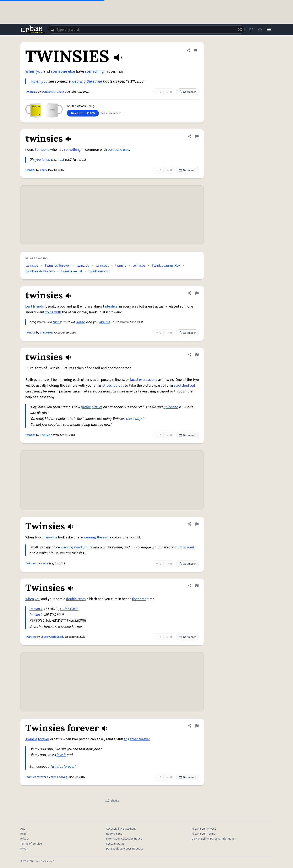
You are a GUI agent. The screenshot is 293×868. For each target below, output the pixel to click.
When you (34, 71)
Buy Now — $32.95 (83, 113)
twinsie (121, 265)
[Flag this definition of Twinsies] (197, 524)
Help (23, 834)
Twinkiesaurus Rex (166, 265)
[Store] (251, 29)
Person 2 (36, 615)
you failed (43, 160)
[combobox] (146, 29)
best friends (35, 306)
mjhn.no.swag (59, 777)
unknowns (50, 537)
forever (44, 739)
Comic (44, 170)
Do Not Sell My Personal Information (214, 839)
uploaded (171, 407)
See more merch (111, 113)
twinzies (83, 265)
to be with (53, 312)
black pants (83, 547)
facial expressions (143, 380)
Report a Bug (114, 834)
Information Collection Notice (124, 839)
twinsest (102, 265)
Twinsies (31, 564)
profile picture (92, 407)
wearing (79, 81)
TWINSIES (31, 92)
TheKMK (45, 435)
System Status (115, 844)
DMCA (24, 849)
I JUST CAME (69, 609)
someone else (63, 71)
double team (76, 599)
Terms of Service (31, 844)
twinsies (30, 170)
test (61, 160)
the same (94, 81)
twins (57, 322)
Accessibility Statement (121, 829)
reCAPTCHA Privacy (204, 829)
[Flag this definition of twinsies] (197, 136)
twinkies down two (40, 271)
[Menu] (269, 29)
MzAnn (45, 564)
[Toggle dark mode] (260, 29)
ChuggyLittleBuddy (52, 637)
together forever (137, 739)
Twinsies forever (57, 265)
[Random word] (240, 29)
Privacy (25, 839)
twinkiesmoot (99, 271)
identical (112, 306)
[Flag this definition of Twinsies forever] (197, 726)
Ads (23, 829)
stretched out (113, 386)
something (94, 71)
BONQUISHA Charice (54, 92)
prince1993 (47, 333)
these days (134, 419)
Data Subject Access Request (124, 849)
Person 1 (36, 609)
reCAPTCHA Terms (204, 834)
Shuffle (112, 801)
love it (61, 755)
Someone (42, 150)
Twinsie (31, 739)
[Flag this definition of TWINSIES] (196, 50)
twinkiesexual (72, 271)
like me (105, 322)
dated (81, 322)
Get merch (188, 92)
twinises (139, 265)
